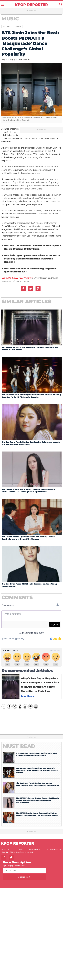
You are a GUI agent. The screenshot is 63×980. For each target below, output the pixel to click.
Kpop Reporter (25, 278)
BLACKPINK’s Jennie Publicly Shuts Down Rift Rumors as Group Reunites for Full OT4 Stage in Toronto (37, 768)
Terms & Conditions (53, 847)
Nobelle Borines (22, 59)
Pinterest (38, 289)
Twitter (31, 289)
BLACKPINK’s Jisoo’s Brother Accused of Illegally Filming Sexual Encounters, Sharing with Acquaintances (37, 798)
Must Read (19, 744)
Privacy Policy (34, 847)
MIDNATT (18, 27)
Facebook (23, 289)
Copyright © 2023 (10, 278)
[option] (31, 93)
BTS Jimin (6, 27)
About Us (5, 847)
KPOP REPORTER (32, 5)
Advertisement (32, 10)
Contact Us (19, 847)
